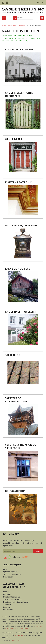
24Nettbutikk (16, 640)
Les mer (39, 626)
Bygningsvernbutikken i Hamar (16, 602)
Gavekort (7, 605)
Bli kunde (7, 594)
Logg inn (7, 607)
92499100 (19, 635)
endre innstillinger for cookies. (17, 629)
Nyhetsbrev (8, 577)
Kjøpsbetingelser (10, 572)
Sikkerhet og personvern (14, 574)
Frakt (5, 569)
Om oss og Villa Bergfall (13, 600)
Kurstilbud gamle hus (12, 597)
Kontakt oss (8, 610)
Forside (4, 25)
